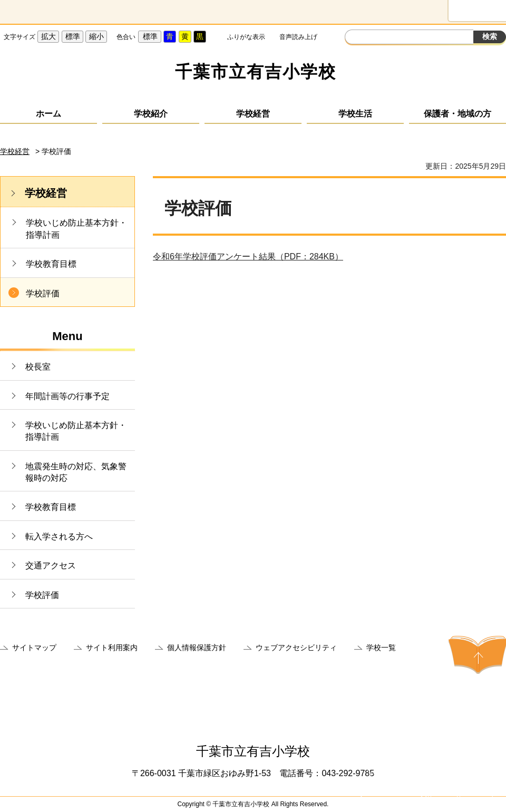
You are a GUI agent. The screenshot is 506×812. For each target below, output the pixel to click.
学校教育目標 (51, 264)
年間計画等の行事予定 (67, 396)
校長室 (38, 367)
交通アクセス (51, 565)
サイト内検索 (354, 38)
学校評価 (43, 293)
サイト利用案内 (112, 647)
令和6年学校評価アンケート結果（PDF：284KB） (248, 257)
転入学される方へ (59, 536)
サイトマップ (34, 647)
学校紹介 (151, 114)
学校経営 (253, 114)
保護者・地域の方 (458, 114)
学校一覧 (381, 647)
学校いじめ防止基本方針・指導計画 (76, 229)
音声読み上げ (298, 37)
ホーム (48, 114)
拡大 (48, 36)
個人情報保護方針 (197, 647)
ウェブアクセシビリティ (296, 647)
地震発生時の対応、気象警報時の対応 (76, 472)
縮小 (96, 36)
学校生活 (355, 114)
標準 (73, 36)
